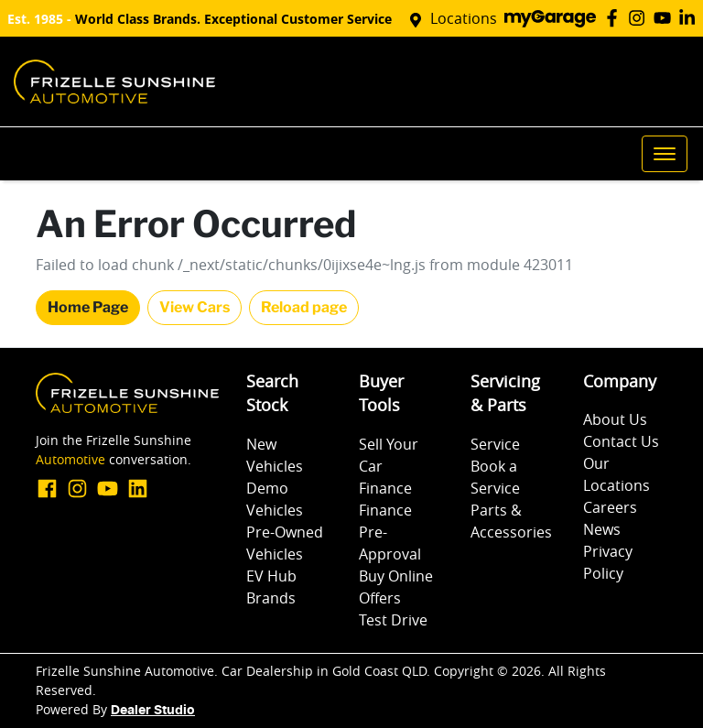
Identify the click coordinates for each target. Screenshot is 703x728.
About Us (615, 419)
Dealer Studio (153, 711)
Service (495, 444)
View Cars (195, 307)
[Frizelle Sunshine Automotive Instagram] (640, 18)
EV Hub (271, 576)
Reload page (304, 307)
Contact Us (621, 441)
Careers (610, 507)
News (602, 529)
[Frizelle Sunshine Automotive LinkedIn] (691, 18)
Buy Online (396, 576)
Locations (464, 18)
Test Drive (393, 620)
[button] (665, 154)
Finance (385, 488)
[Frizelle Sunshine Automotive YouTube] (666, 18)
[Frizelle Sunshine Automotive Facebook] (616, 18)
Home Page (88, 307)
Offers (380, 598)
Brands (271, 598)
